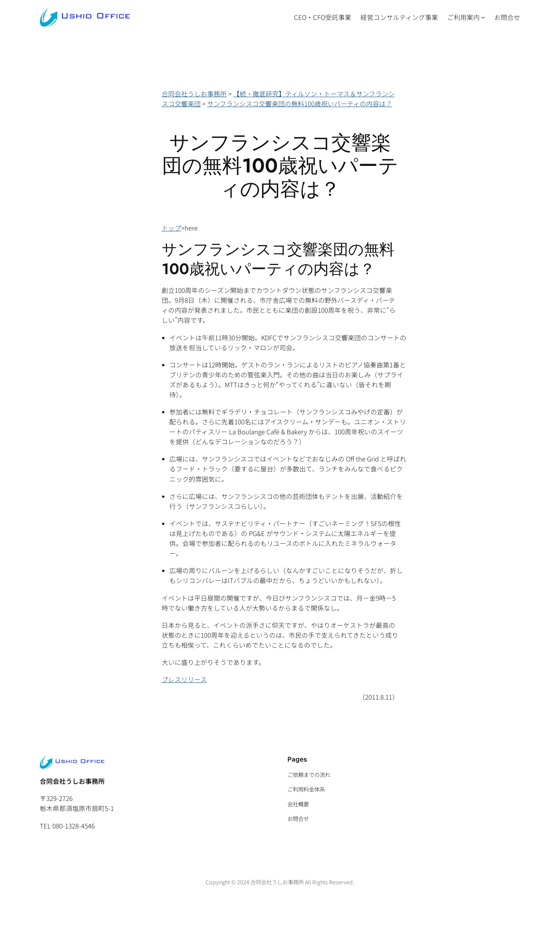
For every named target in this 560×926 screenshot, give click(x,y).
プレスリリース (184, 679)
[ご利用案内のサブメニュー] (483, 17)
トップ (171, 228)
